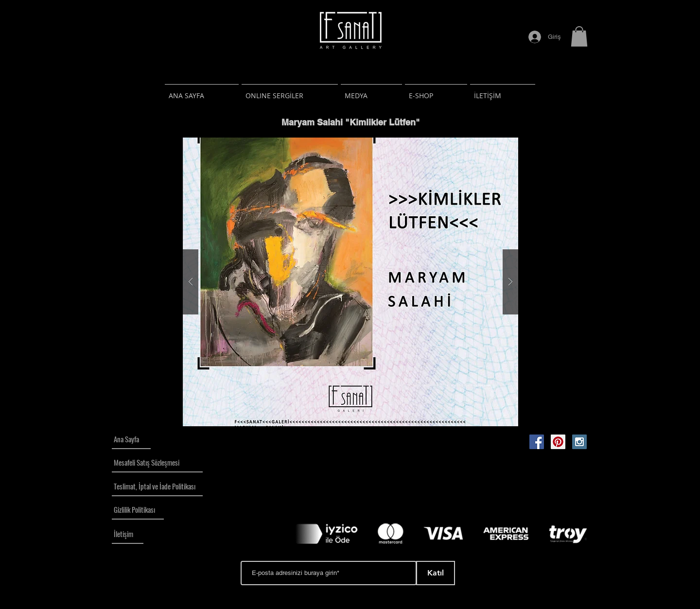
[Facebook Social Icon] (537, 442)
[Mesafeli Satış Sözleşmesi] (157, 463)
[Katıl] (436, 573)
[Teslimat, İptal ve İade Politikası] (157, 487)
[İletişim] (128, 534)
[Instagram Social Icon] (579, 442)
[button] (579, 36)
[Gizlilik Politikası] (138, 510)
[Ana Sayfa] (131, 439)
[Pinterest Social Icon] (558, 442)
